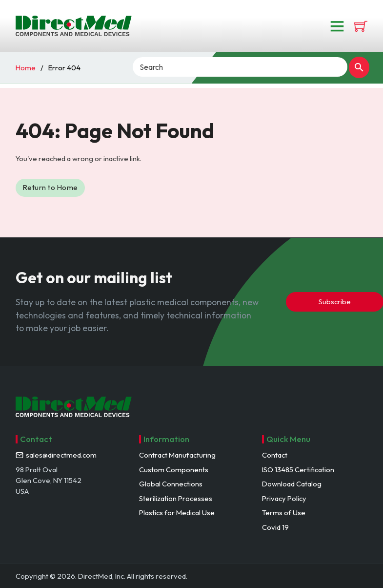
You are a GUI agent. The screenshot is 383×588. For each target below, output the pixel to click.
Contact (275, 455)
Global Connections (171, 484)
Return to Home (50, 187)
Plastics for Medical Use (177, 513)
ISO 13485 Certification (298, 470)
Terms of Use (284, 513)
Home (26, 68)
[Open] (337, 26)
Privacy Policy (284, 498)
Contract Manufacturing (177, 455)
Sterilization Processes (176, 498)
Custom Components (174, 470)
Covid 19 (275, 527)
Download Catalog (292, 484)
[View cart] (361, 26)
